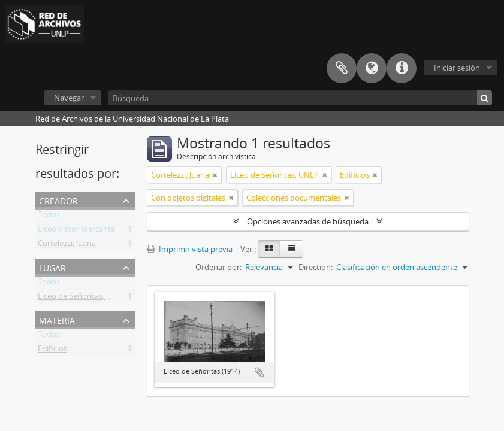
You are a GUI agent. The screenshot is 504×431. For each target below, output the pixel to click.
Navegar (69, 98)
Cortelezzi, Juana (67, 245)
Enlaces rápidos (402, 68)
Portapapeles (342, 68)
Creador (58, 200)
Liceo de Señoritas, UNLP (82, 298)
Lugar (52, 267)
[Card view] (269, 249)
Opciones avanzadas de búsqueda (308, 221)
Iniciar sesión (457, 68)
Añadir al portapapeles (259, 372)
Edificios (52, 351)
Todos (49, 217)
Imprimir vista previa (190, 249)
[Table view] (292, 249)
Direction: (316, 267)
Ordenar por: (218, 267)
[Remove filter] (215, 175)
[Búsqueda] (300, 98)
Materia (57, 319)
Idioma (372, 68)
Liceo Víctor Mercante (76, 231)
